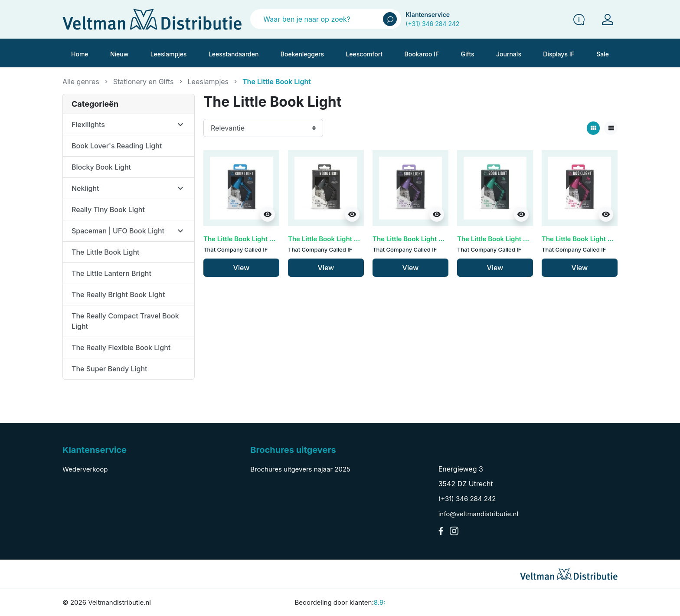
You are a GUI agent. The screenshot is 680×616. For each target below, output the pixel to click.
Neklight (85, 188)
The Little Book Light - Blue (245, 239)
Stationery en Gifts (144, 82)
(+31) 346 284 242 (432, 24)
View (242, 268)
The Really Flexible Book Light (121, 347)
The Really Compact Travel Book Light (125, 321)
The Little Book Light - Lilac (415, 239)
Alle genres (81, 82)
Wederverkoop (85, 469)
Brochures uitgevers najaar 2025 (300, 469)
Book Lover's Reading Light (117, 146)
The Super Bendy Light (110, 369)
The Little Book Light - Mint (499, 239)
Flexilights (88, 125)
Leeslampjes (208, 82)
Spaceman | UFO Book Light (118, 231)
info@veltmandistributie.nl (478, 514)
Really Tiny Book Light (108, 210)
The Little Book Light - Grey (331, 239)
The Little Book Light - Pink (584, 239)
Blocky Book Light (101, 167)
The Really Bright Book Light (118, 295)
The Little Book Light (105, 252)
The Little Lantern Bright (111, 273)
